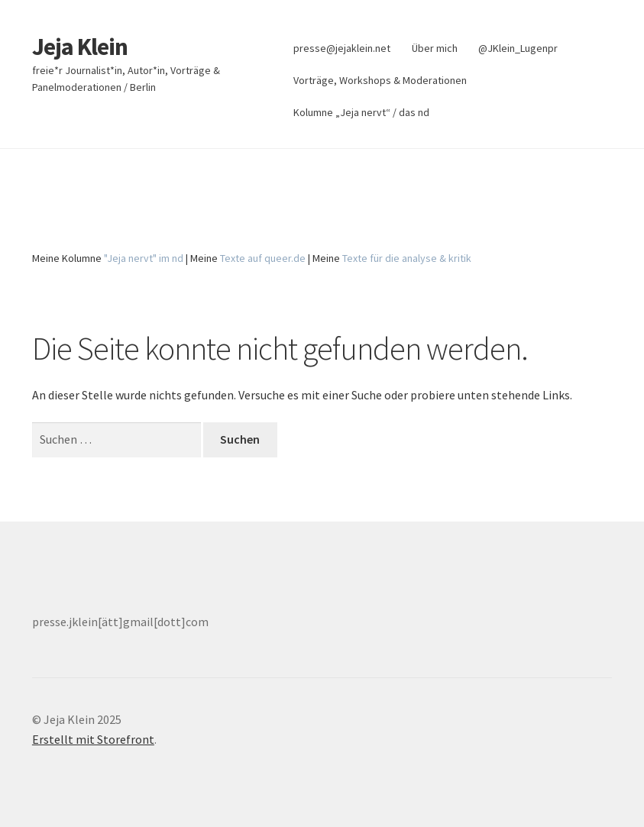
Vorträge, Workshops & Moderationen (380, 80)
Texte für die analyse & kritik (407, 258)
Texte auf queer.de (263, 258)
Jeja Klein (80, 47)
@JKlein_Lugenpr (518, 48)
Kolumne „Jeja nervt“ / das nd (361, 112)
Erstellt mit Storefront (93, 739)
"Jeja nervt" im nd (144, 258)
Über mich (435, 48)
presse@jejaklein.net (342, 48)
